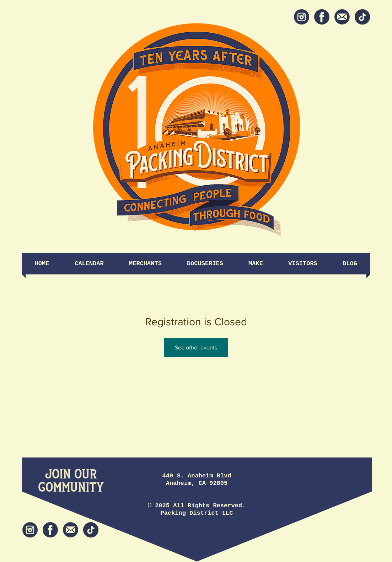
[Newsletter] (342, 17)
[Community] (71, 488)
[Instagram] (302, 17)
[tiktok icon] (362, 17)
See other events (196, 347)
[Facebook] (322, 17)
